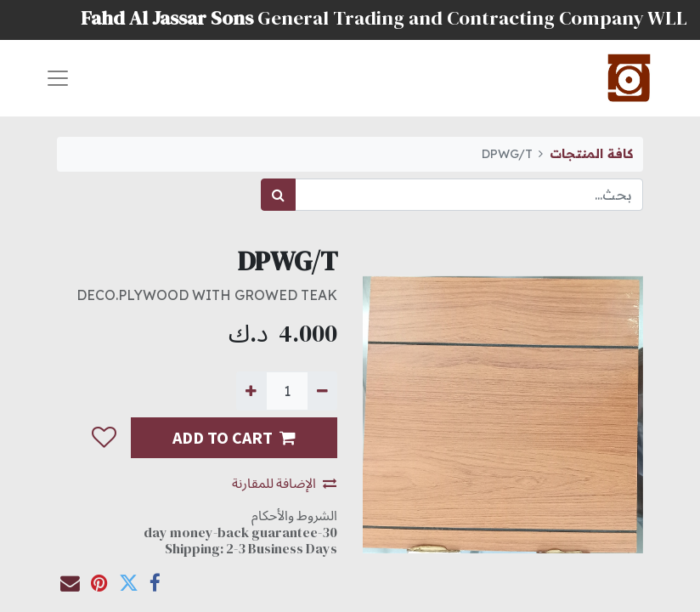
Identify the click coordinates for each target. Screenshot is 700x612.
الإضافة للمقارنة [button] (284, 483)
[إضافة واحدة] (251, 391)
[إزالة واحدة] (322, 391)
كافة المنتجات (591, 154)
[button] (103, 439)
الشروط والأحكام (294, 515)
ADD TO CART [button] (234, 437)
